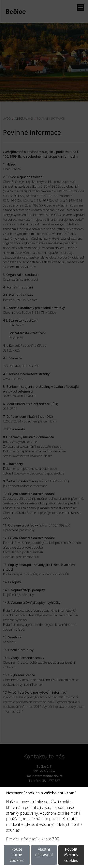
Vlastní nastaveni (44, 852)
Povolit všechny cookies (71, 855)
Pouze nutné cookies (17, 855)
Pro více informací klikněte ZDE (33, 839)
